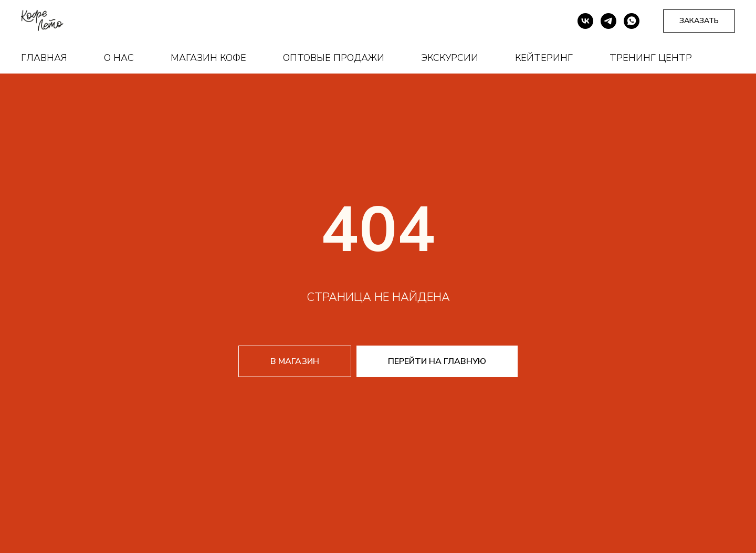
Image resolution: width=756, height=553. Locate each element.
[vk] (585, 21)
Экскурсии (450, 58)
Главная (44, 58)
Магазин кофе (208, 58)
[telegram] (608, 21)
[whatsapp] (632, 21)
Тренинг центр (651, 58)
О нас (119, 58)
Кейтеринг (544, 58)
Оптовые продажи (334, 58)
